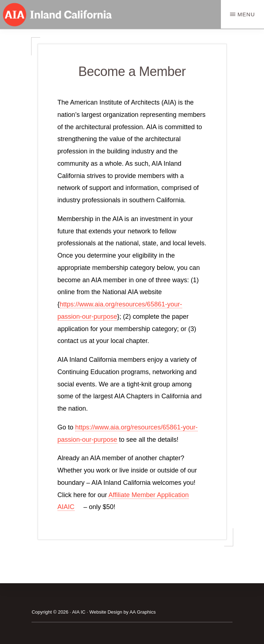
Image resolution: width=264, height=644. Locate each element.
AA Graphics (143, 612)
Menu (246, 14)
